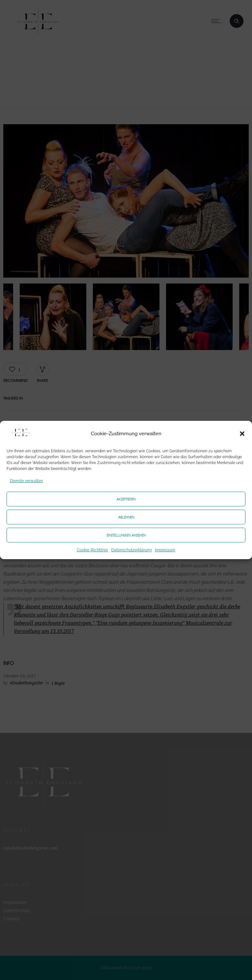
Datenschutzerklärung (131, 550)
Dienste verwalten (26, 481)
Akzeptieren (126, 499)
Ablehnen (126, 517)
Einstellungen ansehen (126, 535)
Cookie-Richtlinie (92, 550)
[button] (242, 434)
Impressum (165, 550)
